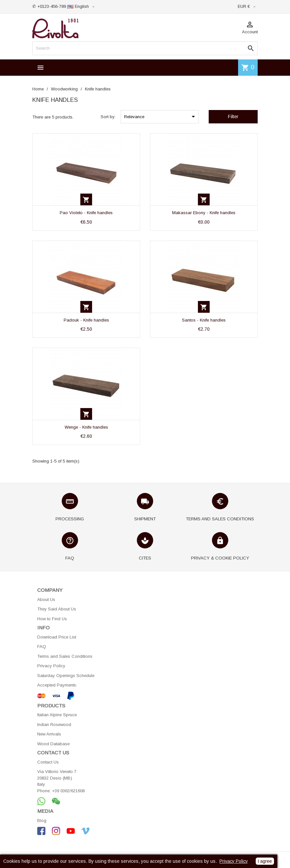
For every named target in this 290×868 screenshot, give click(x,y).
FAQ (42, 647)
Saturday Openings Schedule (66, 676)
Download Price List (57, 637)
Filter (233, 116)
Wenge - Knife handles (86, 427)
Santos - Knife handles (204, 320)
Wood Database (53, 744)
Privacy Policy (51, 666)
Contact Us (48, 762)
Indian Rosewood (54, 725)
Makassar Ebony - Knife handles (204, 213)
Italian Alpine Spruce (57, 715)
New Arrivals (49, 734)
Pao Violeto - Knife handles (86, 213)
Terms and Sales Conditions (65, 656)
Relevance (161, 117)
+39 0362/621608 (68, 791)
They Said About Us (57, 609)
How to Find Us (52, 619)
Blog (42, 821)
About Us (46, 600)
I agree (265, 861)
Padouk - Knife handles (86, 320)
